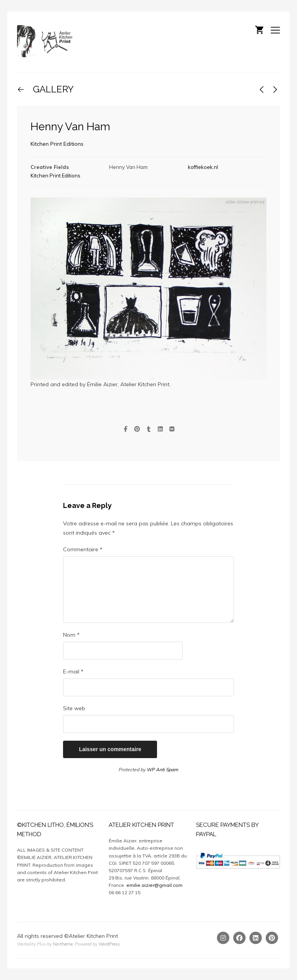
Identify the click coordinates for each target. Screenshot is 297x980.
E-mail (73, 672)
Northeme (63, 944)
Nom (71, 635)
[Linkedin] (256, 938)
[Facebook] (239, 938)
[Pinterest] (272, 938)
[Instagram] (223, 938)
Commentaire (83, 549)
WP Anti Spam (162, 770)
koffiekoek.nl (203, 167)
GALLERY (52, 89)
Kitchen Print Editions (57, 144)
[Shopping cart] (259, 29)
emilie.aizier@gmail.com (154, 885)
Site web (74, 708)
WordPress (109, 944)
